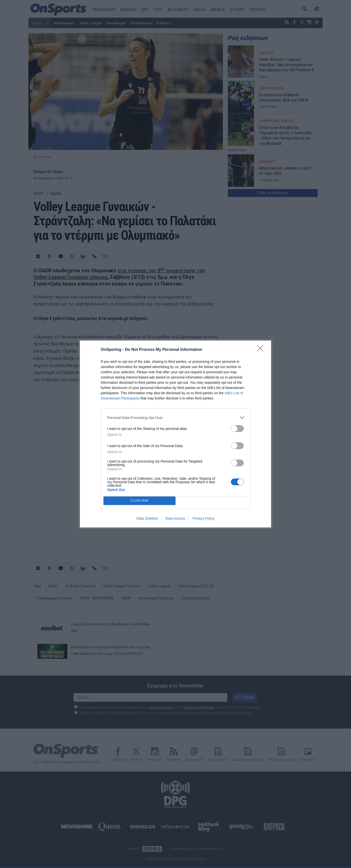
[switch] (237, 429)
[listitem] (175, 418)
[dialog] (175, 434)
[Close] (262, 350)
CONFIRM (139, 501)
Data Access (175, 518)
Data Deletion (147, 518)
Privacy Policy (204, 518)
